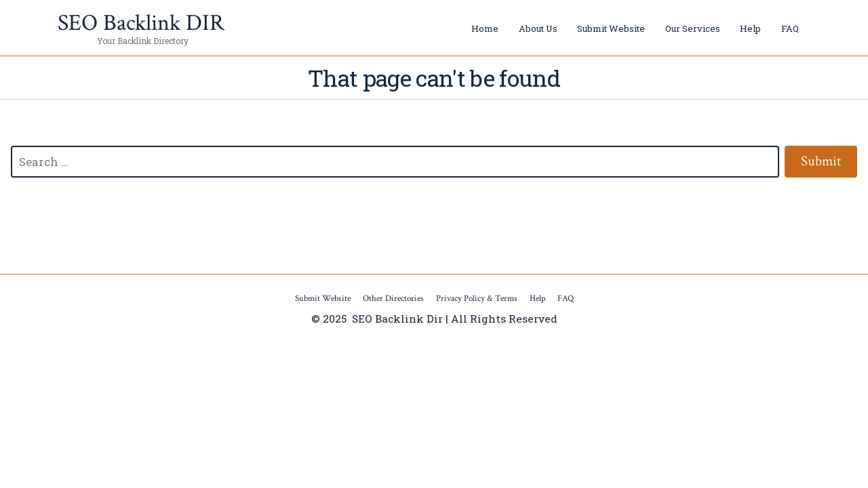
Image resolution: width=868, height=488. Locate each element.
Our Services (693, 28)
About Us (538, 28)
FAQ (790, 28)
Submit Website (611, 28)
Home (485, 28)
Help (750, 28)
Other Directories (393, 299)
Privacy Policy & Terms (477, 299)
